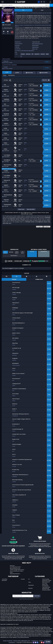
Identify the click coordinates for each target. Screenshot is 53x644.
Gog (37, 49)
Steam (34, 49)
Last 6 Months (17, 252)
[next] (12, 22)
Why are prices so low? (15, 568)
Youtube (23, 579)
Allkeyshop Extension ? (15, 574)
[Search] (51, 5)
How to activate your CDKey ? (17, 571)
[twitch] (34, 642)
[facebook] (38, 642)
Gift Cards (45, 583)
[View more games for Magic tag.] (47, 55)
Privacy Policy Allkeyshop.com (22, 641)
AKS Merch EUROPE (46, 590)
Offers (5, 75)
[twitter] (40, 642)
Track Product (14, 256)
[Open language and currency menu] (42, 2)
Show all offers (31, 209)
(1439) (39, 261)
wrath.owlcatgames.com (37, 44)
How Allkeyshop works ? (15, 567)
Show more (21, 209)
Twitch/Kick (5, 579)
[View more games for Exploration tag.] (37, 55)
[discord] (36, 642)
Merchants (4, 580)
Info (23, 10)
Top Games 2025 (46, 587)
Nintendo (30, 588)
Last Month (22, 252)
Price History (11, 75)
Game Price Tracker (47, 580)
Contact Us (35, 641)
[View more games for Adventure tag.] (28, 55)
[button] (50, 2)
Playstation (31, 585)
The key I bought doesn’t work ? (17, 570)
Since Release (5, 252)
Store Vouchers (46, 579)
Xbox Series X (31, 51)
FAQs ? (11, 572)
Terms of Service (8, 641)
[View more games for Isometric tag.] (43, 55)
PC (29, 579)
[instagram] (44, 642)
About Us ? (12, 566)
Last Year (11, 252)
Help (48, 642)
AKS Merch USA (46, 589)
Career (41, 641)
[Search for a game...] (26, 5)
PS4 (23, 51)
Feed (42, 10)
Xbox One (26, 51)
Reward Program (46, 582)
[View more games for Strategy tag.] (23, 55)
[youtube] (42, 642)
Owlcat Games (35, 45)
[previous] (3, 22)
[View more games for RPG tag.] (33, 55)
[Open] (3, 2)
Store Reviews (45, 586)
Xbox (30, 582)
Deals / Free (45, 585)
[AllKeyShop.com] (20, 2)
